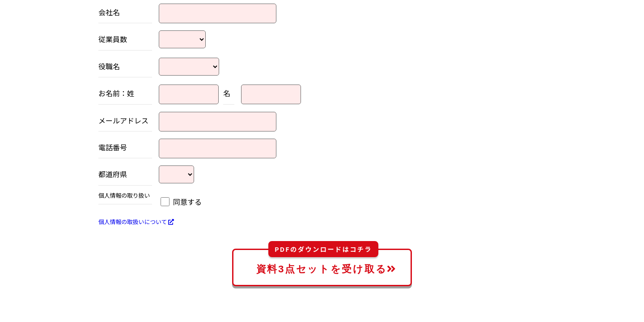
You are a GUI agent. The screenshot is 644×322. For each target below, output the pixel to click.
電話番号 (113, 147)
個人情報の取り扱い (124, 196)
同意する (187, 202)
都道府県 (113, 174)
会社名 (109, 12)
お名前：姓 (116, 93)
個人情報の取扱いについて (136, 222)
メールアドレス (123, 120)
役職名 (109, 66)
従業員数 (113, 39)
